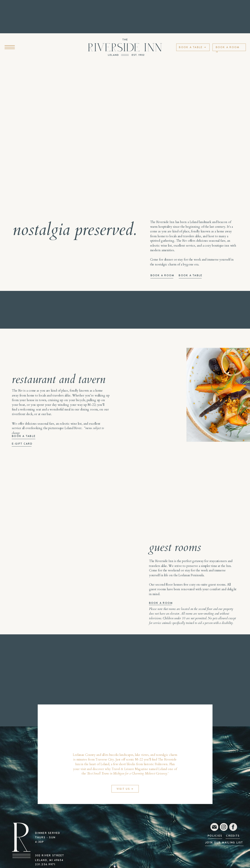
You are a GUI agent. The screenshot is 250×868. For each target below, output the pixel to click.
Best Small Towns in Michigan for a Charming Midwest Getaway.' (128, 773)
